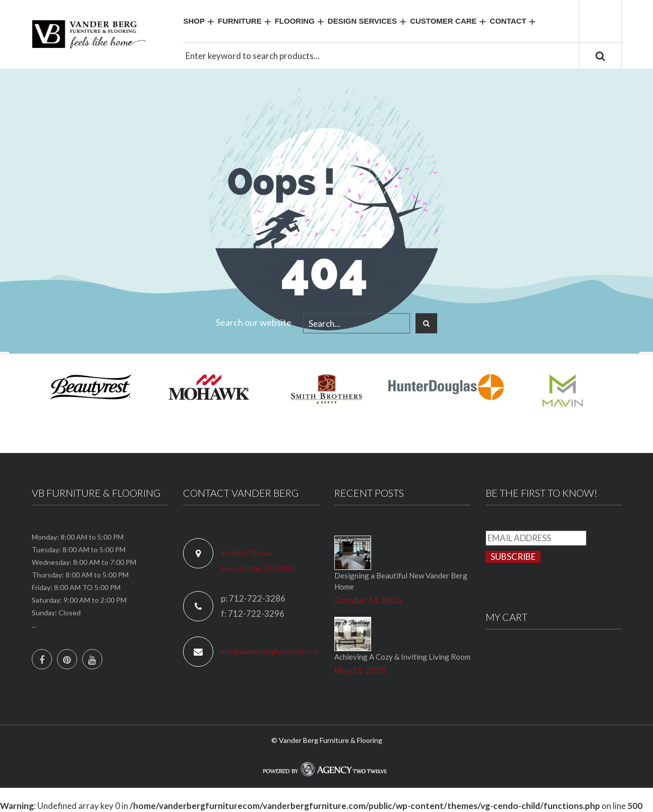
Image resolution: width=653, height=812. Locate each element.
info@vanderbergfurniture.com (270, 651)
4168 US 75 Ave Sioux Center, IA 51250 (257, 561)
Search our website (254, 322)
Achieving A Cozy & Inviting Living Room (402, 657)
